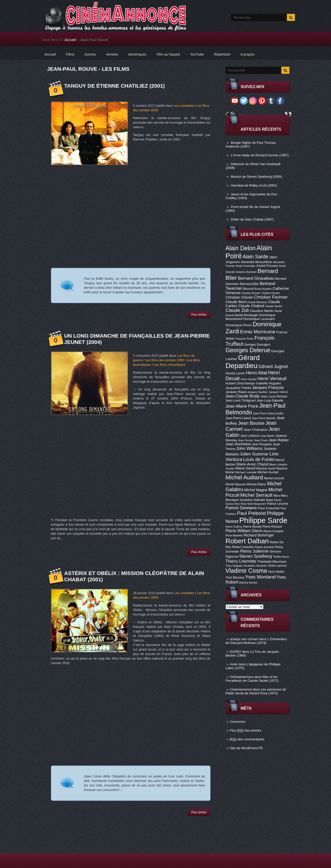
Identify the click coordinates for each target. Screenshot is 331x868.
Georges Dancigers (257, 345)
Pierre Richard (272, 527)
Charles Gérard (270, 293)
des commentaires (247, 739)
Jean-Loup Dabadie (270, 401)
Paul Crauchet (269, 508)
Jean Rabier (279, 440)
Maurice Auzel (266, 468)
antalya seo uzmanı (244, 639)
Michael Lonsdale (246, 472)
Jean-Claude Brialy (243, 396)
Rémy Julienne (254, 551)
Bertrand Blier (249, 284)
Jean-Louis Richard (274, 396)
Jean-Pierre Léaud (238, 418)
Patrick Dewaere (241, 508)
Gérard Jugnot (273, 367)
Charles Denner (251, 293)
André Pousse (267, 266)
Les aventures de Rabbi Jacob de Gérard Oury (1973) (256, 691)
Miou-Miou (280, 496)
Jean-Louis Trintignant (241, 401)
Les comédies (184, 106)
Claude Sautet (274, 306)
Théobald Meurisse (272, 562)
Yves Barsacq (235, 577)
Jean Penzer (246, 440)
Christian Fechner (271, 297)
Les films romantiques (170, 365)
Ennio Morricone (258, 332)
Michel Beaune (236, 484)
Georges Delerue (248, 350)
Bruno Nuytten (263, 289)
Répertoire (222, 54)
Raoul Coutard (273, 531)
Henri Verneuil (272, 379)
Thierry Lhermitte (241, 561)
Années (112, 54)
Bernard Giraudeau (256, 278)
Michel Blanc (257, 484)
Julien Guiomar (254, 454)
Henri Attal (256, 373)
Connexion (238, 722)
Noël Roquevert (257, 504)
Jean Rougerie (262, 444)
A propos (247, 54)
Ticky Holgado (234, 566)
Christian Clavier (239, 297)
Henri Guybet (249, 379)
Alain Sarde (255, 257)
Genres (90, 54)
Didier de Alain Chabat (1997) (252, 219)
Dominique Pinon (239, 325)
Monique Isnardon (239, 500)
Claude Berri (236, 302)
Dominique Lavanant (259, 319)
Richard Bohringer (259, 535)
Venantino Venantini (255, 566)
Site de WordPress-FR (246, 748)
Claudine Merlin (262, 311)
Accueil (70, 40)
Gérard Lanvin (235, 373)
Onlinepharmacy (242, 677)
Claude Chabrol (251, 306)
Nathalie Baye (263, 500)
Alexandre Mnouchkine (256, 262)
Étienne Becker (248, 583)
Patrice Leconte (277, 504)
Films (70, 54)
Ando (234, 664)
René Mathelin (234, 535)
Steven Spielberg (255, 556)
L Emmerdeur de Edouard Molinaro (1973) (256, 641)
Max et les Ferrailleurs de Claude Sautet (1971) (252, 679)
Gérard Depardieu (243, 362)
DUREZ (236, 652)
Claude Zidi (237, 310)
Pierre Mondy (252, 527)
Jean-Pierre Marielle (264, 418)
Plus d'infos (199, 315)
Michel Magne (256, 490)
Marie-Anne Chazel (252, 464)
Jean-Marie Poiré (242, 406)
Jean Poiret (261, 440)
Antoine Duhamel (247, 272)
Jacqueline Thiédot (238, 388)
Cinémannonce (241, 689)
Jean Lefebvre (250, 436)
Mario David (245, 468)
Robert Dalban (247, 541)
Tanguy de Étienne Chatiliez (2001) (115, 86)
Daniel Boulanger (246, 315)
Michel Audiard (244, 477)
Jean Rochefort (238, 444)
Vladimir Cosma (246, 571)
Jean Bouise (251, 423)
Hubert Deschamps (240, 383)
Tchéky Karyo (281, 557)
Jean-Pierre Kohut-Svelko (268, 413)
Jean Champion (256, 430)
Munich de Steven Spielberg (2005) (256, 177)
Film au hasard (168, 54)
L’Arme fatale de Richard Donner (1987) (260, 155)
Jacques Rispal (236, 392)
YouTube (197, 54)
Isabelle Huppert (268, 383)
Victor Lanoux (277, 566)
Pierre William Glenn (244, 531)
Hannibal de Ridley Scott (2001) (254, 185)
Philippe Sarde (263, 520)
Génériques (137, 54)
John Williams (249, 448)
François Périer (245, 339)
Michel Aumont (274, 478)
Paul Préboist (251, 513)
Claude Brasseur (257, 302)
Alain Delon (241, 248)
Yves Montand (260, 577)
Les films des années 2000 (165, 360)
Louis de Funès (259, 459)
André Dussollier (246, 266)
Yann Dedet (276, 572)
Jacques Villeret (278, 392)
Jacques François (268, 387)
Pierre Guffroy (234, 527)
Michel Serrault (256, 495)
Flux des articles (246, 730)
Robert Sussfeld (264, 547)
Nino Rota (240, 504)
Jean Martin (268, 436)
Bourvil (248, 289)
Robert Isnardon (243, 547)
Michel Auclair (268, 472)
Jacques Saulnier (258, 392)
